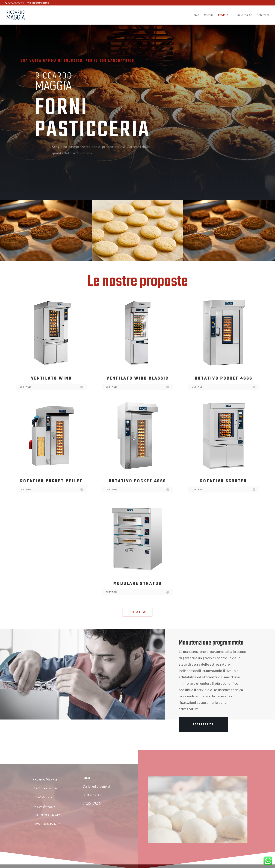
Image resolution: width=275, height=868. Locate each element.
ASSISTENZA (203, 725)
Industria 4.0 (244, 15)
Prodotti (223, 15)
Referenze (263, 15)
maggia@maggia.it (45, 810)
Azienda (209, 15)
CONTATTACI (137, 612)
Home (195, 15)
